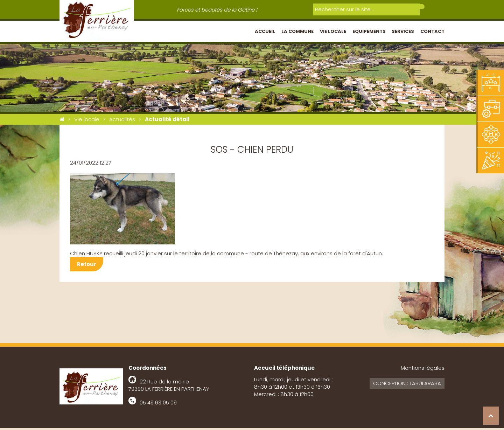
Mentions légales (423, 370)
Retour (87, 266)
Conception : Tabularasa (407, 385)
